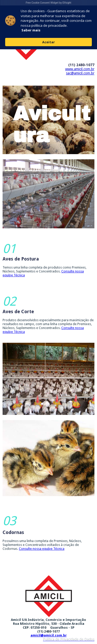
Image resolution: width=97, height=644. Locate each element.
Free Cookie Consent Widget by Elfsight (49, 3)
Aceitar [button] (48, 42)
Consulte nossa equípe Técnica (42, 549)
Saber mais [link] (31, 30)
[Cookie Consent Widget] (48, 25)
